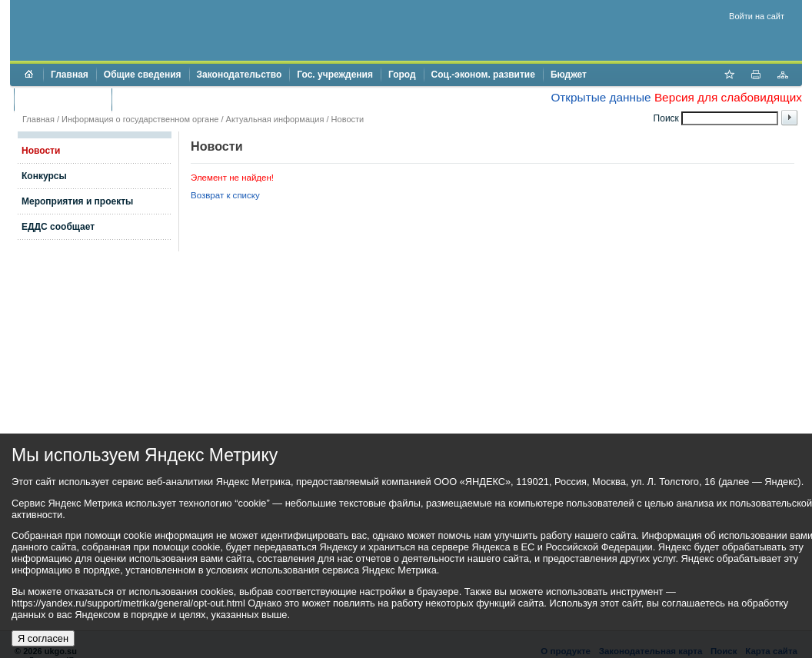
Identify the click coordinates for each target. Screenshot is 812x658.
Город (402, 75)
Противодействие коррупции (186, 99)
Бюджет (569, 75)
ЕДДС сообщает (58, 227)
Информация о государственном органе (140, 119)
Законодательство (240, 75)
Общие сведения (143, 75)
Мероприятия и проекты (77, 201)
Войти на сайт (757, 16)
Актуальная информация (275, 119)
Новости (348, 119)
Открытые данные (601, 97)
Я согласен (43, 638)
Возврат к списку (225, 195)
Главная (70, 75)
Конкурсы (44, 176)
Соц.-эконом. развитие (483, 75)
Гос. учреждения (335, 75)
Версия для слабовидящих (728, 97)
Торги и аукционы (63, 99)
